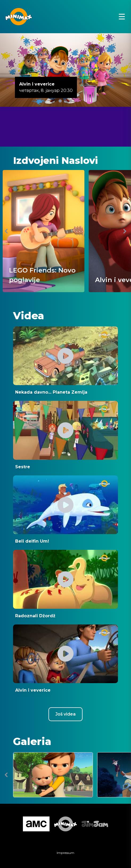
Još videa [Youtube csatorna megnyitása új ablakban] (65, 714)
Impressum (65, 853)
